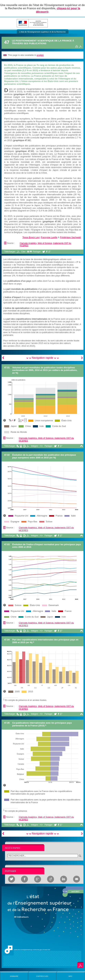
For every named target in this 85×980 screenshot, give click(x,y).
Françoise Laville (49, 237)
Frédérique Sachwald (70, 237)
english (40, 55)
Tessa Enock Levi (31, 237)
